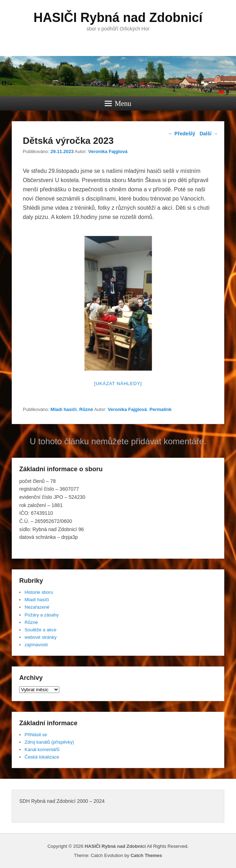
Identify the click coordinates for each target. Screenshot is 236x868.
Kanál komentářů (42, 749)
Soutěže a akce (40, 630)
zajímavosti (36, 645)
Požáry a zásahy (42, 615)
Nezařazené (37, 607)
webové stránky (40, 637)
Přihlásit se (36, 735)
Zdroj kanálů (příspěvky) (49, 742)
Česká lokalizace (42, 757)
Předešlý (182, 134)
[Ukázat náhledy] (118, 384)
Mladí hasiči (64, 409)
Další (208, 134)
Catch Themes (146, 855)
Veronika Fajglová (108, 151)
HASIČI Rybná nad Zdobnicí (118, 18)
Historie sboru (39, 592)
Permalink (160, 409)
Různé (86, 409)
